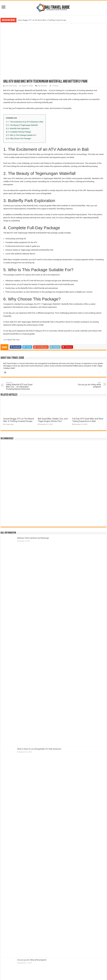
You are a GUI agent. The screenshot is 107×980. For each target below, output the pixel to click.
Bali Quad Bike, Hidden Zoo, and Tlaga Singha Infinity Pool (53, 420)
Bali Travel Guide (11, 86)
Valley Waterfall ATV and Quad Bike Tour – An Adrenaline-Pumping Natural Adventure (20, 386)
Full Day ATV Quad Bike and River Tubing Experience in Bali (88, 420)
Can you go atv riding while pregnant (87, 385)
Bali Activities (42, 86)
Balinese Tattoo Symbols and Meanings (33, 538)
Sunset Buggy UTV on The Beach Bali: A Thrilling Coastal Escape (42, 20)
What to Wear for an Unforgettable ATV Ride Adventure (39, 749)
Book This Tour (14, 340)
